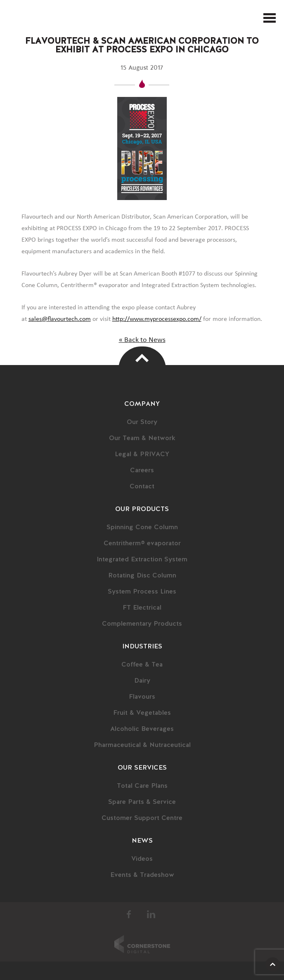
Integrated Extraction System (142, 560)
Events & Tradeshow (142, 875)
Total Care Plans (142, 786)
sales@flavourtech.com (60, 319)
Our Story (142, 422)
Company (142, 404)
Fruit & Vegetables (142, 713)
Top (142, 358)
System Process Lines (142, 592)
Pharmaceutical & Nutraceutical (142, 745)
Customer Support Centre (142, 818)
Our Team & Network (142, 438)
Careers (142, 471)
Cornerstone (142, 944)
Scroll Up (273, 965)
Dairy (142, 681)
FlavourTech (18, 18)
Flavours (142, 697)
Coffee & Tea (142, 665)
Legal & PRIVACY (142, 455)
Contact (142, 487)
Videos (142, 859)
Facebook (129, 914)
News (142, 841)
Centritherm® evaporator (142, 544)
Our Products (142, 509)
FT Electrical (142, 608)
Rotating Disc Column (142, 576)
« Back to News (142, 340)
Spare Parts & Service (142, 802)
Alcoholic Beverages (142, 729)
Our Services (142, 768)
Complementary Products (142, 624)
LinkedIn (151, 914)
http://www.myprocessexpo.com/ (157, 319)
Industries (142, 647)
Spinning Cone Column (142, 528)
